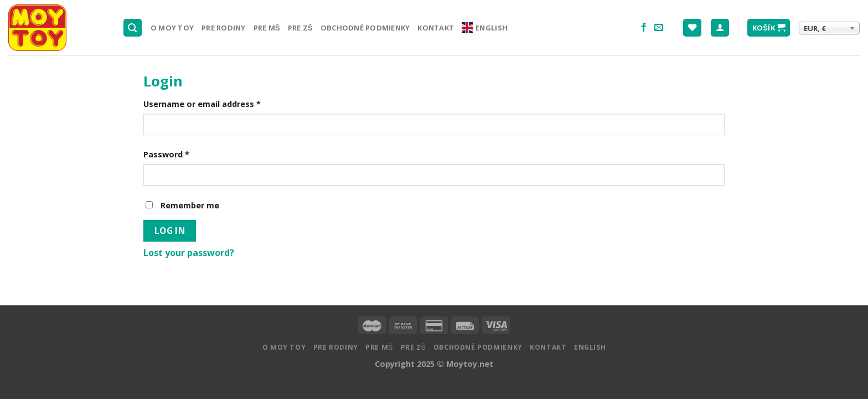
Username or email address (202, 104)
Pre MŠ (267, 28)
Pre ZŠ (300, 28)
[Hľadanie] (133, 28)
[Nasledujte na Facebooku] (644, 28)
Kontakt (436, 28)
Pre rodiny (224, 28)
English (485, 28)
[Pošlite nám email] (659, 28)
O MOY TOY (172, 28)
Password (166, 154)
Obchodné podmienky (365, 28)
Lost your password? (189, 253)
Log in (170, 231)
